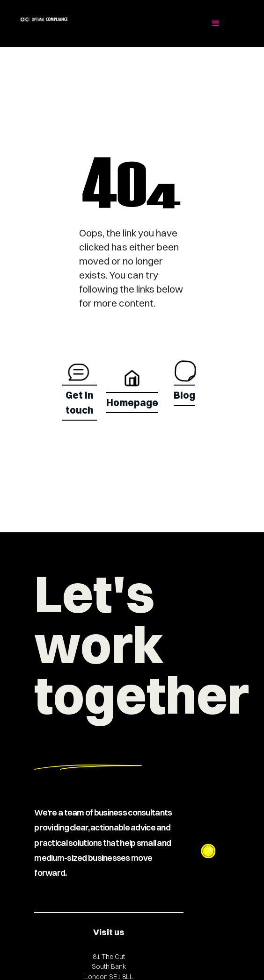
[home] (78, 19)
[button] (216, 23)
